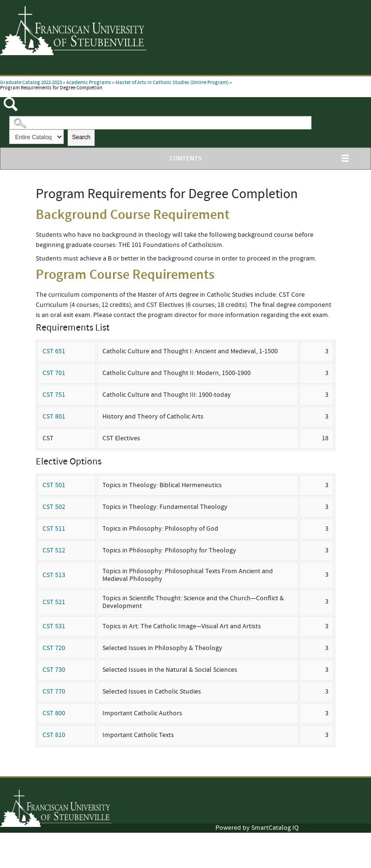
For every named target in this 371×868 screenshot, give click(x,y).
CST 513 (54, 575)
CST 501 (54, 485)
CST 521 (54, 602)
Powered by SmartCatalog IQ (257, 828)
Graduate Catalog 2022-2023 (31, 83)
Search (81, 137)
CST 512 (54, 550)
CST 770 (54, 692)
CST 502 (54, 507)
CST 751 (54, 395)
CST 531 (54, 626)
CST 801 (54, 417)
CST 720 (54, 648)
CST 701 (54, 373)
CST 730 (54, 670)
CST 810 (54, 735)
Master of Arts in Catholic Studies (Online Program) (172, 83)
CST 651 (54, 351)
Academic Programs (89, 83)
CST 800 (54, 713)
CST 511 (54, 529)
